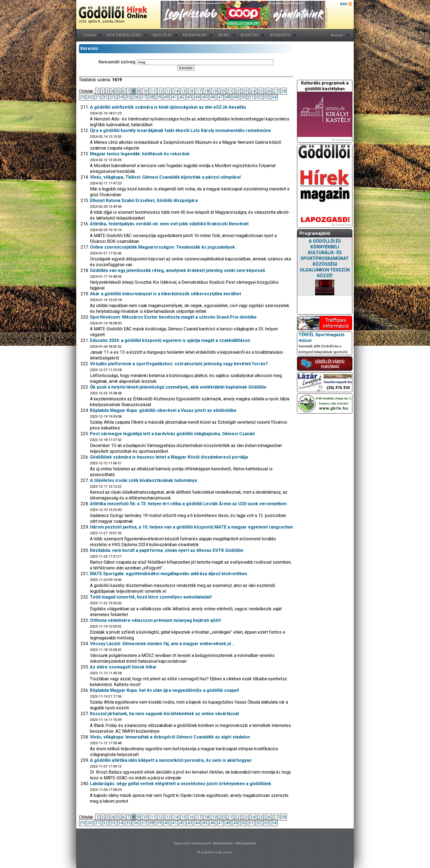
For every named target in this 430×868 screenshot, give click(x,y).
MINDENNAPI (195, 35)
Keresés (337, 35)
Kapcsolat (182, 844)
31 (98, 97)
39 (159, 97)
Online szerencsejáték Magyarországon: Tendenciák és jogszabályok (162, 247)
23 (245, 91)
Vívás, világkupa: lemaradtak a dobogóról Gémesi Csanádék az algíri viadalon (170, 737)
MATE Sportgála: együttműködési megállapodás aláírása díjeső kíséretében (169, 574)
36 (136, 97)
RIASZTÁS (250, 35)
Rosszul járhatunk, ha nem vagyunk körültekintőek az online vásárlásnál (164, 714)
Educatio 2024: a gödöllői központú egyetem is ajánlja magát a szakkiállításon (170, 340)
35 (128, 97)
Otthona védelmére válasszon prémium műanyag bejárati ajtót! (155, 620)
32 (105, 97)
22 (237, 91)
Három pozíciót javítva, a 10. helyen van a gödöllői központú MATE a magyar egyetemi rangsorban (191, 527)
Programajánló (315, 233)
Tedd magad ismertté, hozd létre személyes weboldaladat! (151, 597)
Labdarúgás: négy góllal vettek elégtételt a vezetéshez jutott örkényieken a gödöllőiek (181, 784)
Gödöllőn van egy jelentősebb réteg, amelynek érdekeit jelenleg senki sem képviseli (177, 270)
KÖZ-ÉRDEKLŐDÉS (124, 35)
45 (205, 97)
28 (284, 91)
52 (259, 97)
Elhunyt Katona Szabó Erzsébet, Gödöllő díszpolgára (144, 200)
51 (251, 97)
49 (236, 97)
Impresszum (201, 844)
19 (214, 91)
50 (244, 97)
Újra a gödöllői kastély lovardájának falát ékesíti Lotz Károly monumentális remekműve (180, 130)
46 (213, 97)
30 (90, 97)
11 (153, 91)
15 (184, 91)
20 (222, 91)
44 (197, 97)
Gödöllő (90, 35)
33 (113, 97)
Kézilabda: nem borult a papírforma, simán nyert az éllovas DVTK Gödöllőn (167, 550)
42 (182, 97)
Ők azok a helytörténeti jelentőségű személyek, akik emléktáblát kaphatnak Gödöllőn (178, 387)
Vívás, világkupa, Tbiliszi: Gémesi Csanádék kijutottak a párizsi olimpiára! (165, 177)
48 (228, 97)
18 (207, 91)
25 (261, 91)
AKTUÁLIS (162, 35)
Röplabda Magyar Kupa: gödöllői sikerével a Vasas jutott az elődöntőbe (163, 410)
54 (274, 97)
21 (230, 91)
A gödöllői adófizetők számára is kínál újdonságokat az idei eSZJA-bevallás (168, 107)
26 (268, 91)
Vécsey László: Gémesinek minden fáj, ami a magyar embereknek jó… (162, 644)
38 (151, 97)
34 (121, 97)
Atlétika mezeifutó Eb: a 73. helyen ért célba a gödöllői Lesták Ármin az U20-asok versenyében (188, 504)
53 (267, 97)
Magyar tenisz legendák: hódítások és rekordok (140, 154)
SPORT (224, 35)
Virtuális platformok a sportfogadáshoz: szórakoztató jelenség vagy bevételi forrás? (179, 364)
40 (167, 97)
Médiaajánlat (246, 844)
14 (176, 91)
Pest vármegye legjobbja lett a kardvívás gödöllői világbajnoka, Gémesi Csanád (172, 434)
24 (253, 91)
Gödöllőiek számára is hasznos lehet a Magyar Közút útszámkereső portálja (169, 457)
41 (174, 97)
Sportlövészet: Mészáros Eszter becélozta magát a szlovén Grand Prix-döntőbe (173, 317)
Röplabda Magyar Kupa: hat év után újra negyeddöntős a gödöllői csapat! (165, 690)
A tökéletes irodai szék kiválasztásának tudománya (143, 480)
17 (199, 91)
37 (144, 97)
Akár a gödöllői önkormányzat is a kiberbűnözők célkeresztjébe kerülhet (166, 294)
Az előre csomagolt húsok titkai (123, 667)
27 (276, 91)
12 (161, 91)
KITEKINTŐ (280, 35)
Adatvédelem (224, 844)
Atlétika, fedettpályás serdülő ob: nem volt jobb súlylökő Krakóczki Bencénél (169, 224)
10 (145, 91)
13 (168, 91)
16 (191, 91)
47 (220, 97)
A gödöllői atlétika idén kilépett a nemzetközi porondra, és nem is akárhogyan (171, 760)
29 (82, 97)
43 (190, 97)
